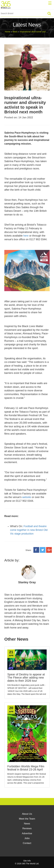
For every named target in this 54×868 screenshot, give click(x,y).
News (27, 824)
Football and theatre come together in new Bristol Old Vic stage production (29, 530)
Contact (27, 843)
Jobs (27, 838)
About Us (27, 814)
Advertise (27, 833)
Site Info (27, 861)
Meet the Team (27, 819)
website (27, 497)
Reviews (27, 828)
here (26, 236)
